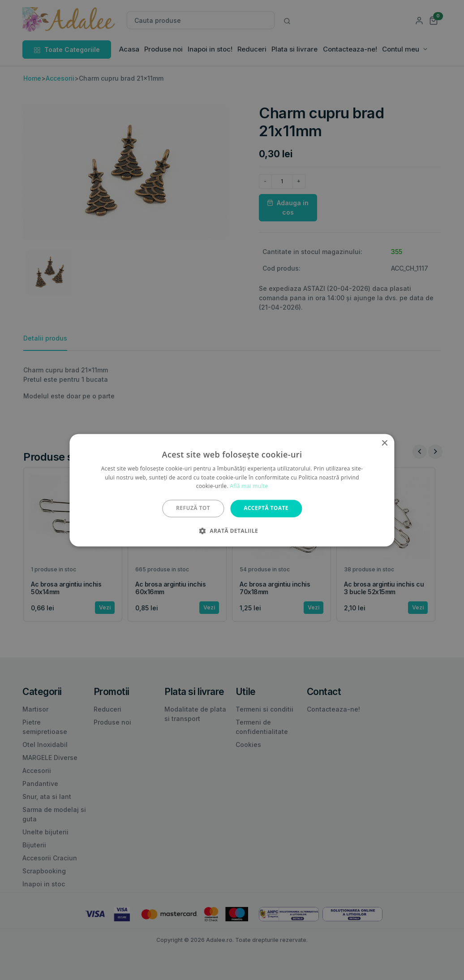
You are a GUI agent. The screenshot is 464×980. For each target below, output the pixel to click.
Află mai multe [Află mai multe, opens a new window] (249, 486)
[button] (232, 531)
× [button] (385, 443)
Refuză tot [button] (193, 508)
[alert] (232, 490)
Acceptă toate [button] (266, 508)
